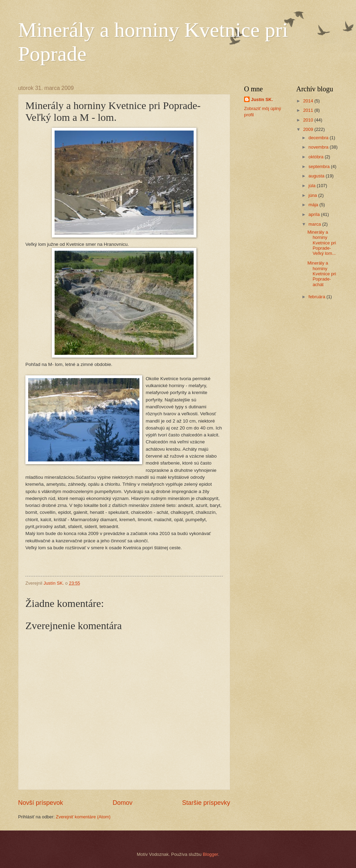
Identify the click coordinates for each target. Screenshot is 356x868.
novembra (319, 147)
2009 (309, 129)
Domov (123, 803)
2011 (309, 110)
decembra (319, 138)
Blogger (210, 854)
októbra (317, 157)
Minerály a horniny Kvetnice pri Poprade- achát (322, 274)
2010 (309, 120)
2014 (309, 101)
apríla (315, 214)
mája (314, 205)
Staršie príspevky (206, 803)
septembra (319, 166)
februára (317, 297)
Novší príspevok (41, 803)
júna (313, 195)
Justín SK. (262, 99)
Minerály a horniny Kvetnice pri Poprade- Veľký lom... (322, 243)
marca (315, 224)
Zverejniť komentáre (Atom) (83, 817)
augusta (317, 176)
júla (313, 186)
